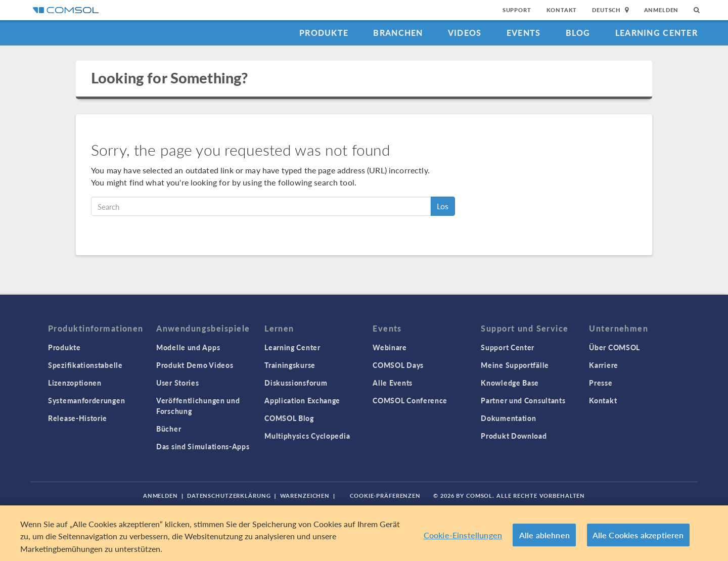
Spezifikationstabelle (85, 365)
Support (517, 10)
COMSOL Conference (410, 400)
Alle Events (393, 383)
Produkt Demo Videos (195, 365)
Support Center (508, 347)
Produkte (324, 33)
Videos (465, 33)
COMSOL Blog (289, 418)
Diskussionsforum (296, 383)
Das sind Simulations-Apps (203, 446)
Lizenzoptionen (75, 383)
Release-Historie (78, 418)
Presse (601, 383)
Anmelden (662, 10)
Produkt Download (514, 436)
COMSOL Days (398, 365)
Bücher (169, 429)
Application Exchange (302, 400)
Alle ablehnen (544, 537)
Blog (578, 33)
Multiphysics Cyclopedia (307, 436)
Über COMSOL (615, 347)
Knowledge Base (510, 383)
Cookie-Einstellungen (463, 537)
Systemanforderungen (86, 400)
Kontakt (562, 10)
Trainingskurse (290, 365)
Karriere (604, 365)
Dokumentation (508, 418)
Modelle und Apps (188, 347)
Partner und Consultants (523, 400)
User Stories (177, 383)
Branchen (398, 33)
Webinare (390, 347)
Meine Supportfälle (515, 365)
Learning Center (656, 33)
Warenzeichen (305, 496)
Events (524, 33)
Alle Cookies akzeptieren (638, 537)
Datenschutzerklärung (229, 496)
